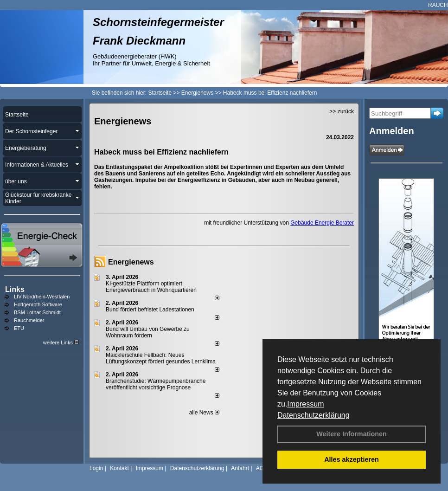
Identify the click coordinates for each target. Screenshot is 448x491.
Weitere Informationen (352, 434)
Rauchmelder (29, 320)
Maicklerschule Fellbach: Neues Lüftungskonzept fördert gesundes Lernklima (161, 358)
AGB (262, 468)
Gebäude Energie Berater (322, 223)
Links (15, 289)
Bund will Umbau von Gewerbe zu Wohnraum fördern (148, 332)
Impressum (305, 404)
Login (96, 468)
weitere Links (61, 342)
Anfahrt (240, 468)
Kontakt (119, 468)
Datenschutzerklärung (314, 415)
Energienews (131, 262)
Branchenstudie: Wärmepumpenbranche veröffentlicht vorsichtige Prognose (156, 384)
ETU (19, 328)
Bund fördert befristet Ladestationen (150, 310)
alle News (204, 413)
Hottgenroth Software (38, 304)
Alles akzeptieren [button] (352, 459)
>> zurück (342, 111)
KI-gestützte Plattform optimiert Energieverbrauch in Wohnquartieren (151, 287)
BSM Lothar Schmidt (37, 312)
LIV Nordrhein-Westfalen (42, 297)
